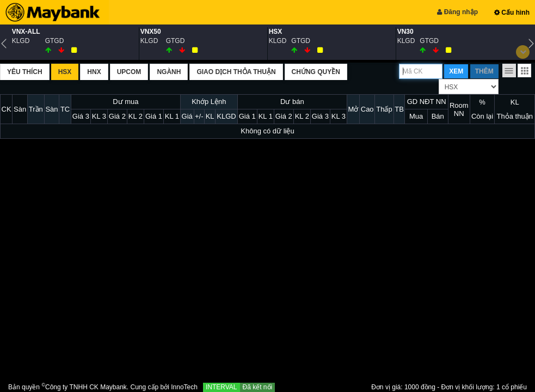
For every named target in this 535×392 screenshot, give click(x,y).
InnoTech (184, 387)
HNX (94, 72)
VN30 (405, 32)
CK (7, 109)
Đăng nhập (457, 12)
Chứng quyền (316, 72)
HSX (276, 32)
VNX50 (151, 32)
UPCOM (129, 72)
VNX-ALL (26, 32)
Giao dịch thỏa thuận (236, 72)
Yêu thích (25, 72)
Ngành (169, 72)
